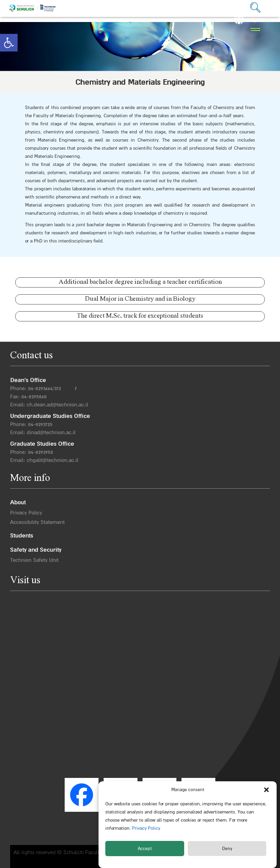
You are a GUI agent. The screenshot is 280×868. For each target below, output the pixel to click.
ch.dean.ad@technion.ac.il (57, 405)
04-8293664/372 (45, 388)
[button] (9, 43)
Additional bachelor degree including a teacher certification (140, 282)
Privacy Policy (145, 828)
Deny (227, 849)
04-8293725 (40, 424)
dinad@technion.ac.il (51, 432)
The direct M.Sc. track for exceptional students (140, 316)
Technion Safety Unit (34, 560)
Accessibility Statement (37, 522)
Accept (145, 849)
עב (254, 20)
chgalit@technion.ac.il (52, 460)
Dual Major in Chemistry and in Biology (140, 299)
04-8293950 (41, 452)
